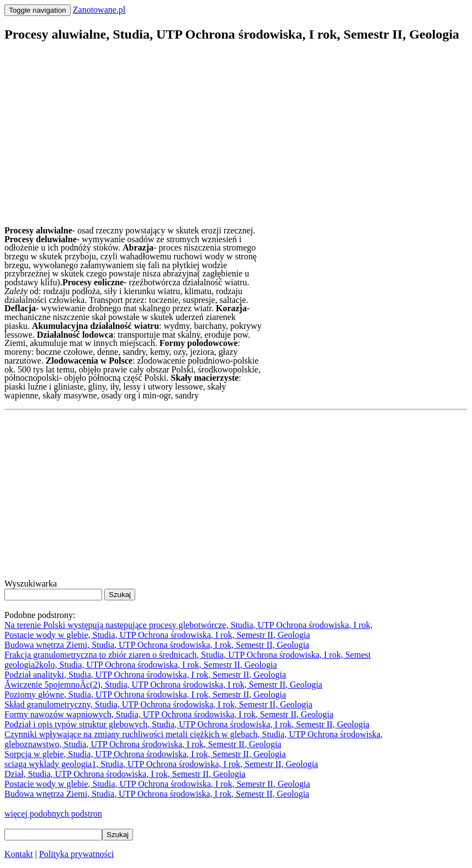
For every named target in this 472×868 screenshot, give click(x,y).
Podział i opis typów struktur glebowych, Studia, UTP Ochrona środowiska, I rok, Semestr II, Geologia (187, 724)
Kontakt (19, 854)
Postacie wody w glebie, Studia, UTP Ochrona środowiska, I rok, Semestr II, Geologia (157, 635)
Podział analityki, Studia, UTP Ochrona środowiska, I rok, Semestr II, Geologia (145, 675)
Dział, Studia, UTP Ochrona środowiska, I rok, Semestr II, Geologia (125, 774)
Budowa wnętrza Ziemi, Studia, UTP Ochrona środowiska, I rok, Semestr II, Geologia (157, 645)
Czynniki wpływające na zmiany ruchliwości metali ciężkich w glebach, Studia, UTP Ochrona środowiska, (193, 734)
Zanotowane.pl (99, 10)
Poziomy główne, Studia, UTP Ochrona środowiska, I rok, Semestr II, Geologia (145, 694)
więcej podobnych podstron (53, 814)
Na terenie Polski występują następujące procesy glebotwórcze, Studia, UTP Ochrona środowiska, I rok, (189, 625)
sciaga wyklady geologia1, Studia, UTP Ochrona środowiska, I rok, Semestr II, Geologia (161, 764)
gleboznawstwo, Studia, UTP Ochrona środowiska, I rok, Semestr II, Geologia (143, 744)
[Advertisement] (236, 130)
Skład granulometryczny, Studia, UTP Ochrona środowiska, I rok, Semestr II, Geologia (158, 704)
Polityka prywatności (77, 854)
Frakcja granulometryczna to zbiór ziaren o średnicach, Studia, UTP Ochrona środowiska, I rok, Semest (188, 655)
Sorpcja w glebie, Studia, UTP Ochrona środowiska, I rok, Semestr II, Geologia (145, 754)
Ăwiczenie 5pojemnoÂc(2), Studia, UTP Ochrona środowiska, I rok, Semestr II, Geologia (163, 685)
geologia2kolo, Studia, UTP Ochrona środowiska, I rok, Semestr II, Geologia (141, 665)
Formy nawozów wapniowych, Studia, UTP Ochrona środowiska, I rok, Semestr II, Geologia (169, 714)
